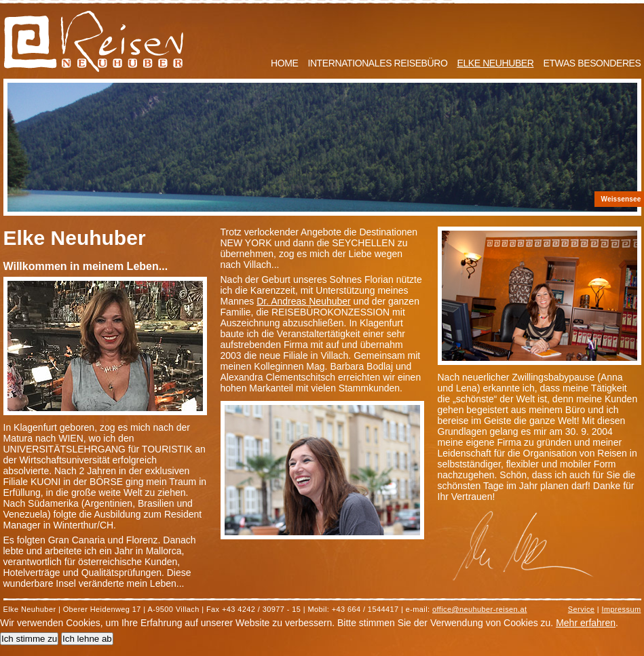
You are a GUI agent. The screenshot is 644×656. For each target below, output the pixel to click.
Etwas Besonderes (592, 63)
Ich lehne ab (87, 639)
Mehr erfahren (586, 623)
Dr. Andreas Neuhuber (304, 301)
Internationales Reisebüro (377, 63)
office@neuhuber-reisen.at (480, 609)
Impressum (622, 609)
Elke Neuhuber (495, 63)
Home (284, 63)
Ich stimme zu (29, 639)
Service (581, 609)
